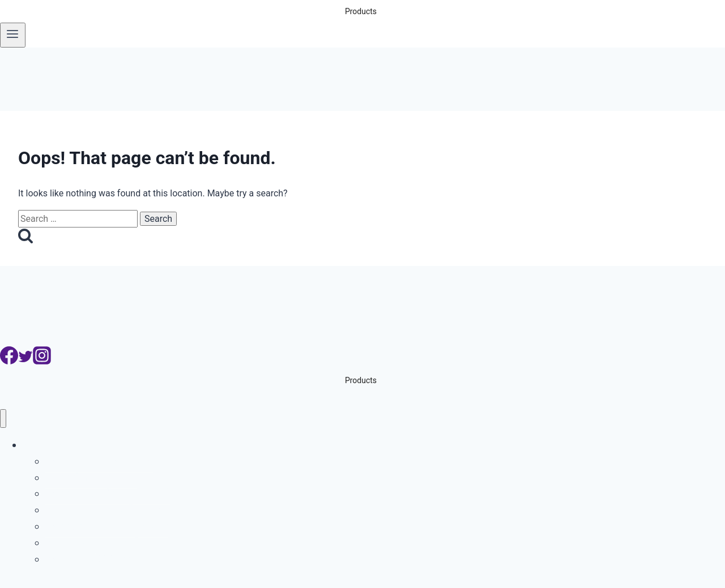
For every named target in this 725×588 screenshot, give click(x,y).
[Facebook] (9, 361)
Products (43, 445)
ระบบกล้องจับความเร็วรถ (101, 542)
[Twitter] (25, 361)
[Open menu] (13, 35)
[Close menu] (3, 419)
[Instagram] (42, 361)
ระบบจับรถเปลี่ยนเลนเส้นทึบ (107, 526)
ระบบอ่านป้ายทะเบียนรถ (99, 461)
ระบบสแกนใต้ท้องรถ (91, 559)
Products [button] (361, 11)
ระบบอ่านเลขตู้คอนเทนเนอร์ (108, 493)
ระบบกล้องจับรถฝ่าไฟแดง (103, 510)
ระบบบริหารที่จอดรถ (91, 477)
